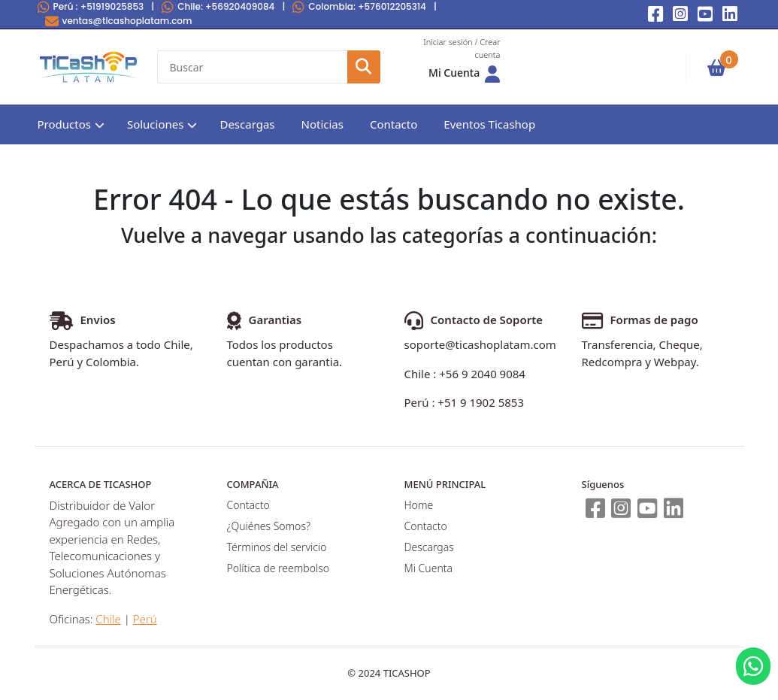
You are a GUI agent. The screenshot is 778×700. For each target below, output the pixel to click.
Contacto (394, 124)
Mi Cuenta (428, 568)
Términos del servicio (277, 547)
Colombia (359, 6)
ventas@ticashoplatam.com (119, 21)
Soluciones (156, 124)
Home (419, 505)
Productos (64, 124)
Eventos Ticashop (489, 124)
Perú (91, 6)
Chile (218, 6)
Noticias (322, 124)
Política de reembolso (278, 568)
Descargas (247, 124)
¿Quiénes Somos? (269, 526)
